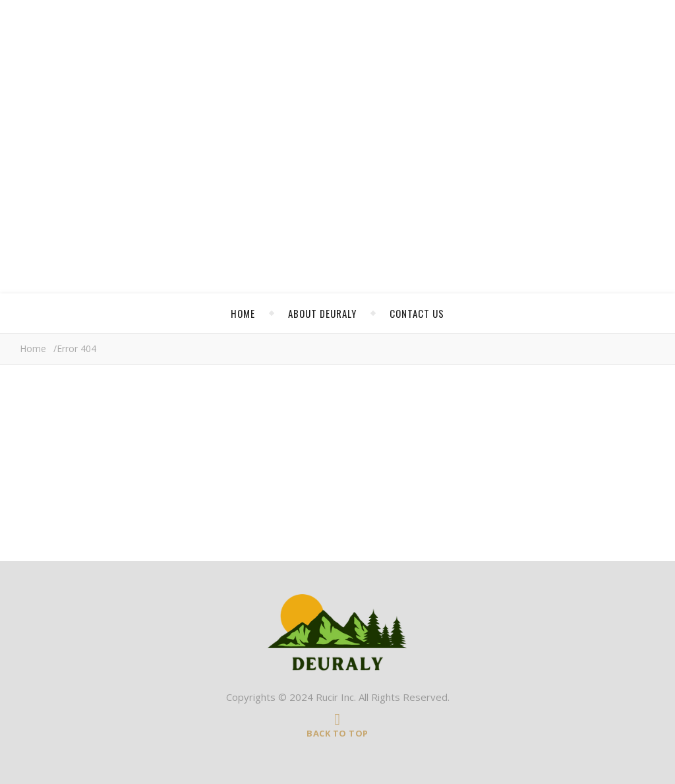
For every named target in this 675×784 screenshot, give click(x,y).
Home (243, 313)
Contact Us (417, 313)
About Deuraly (322, 313)
